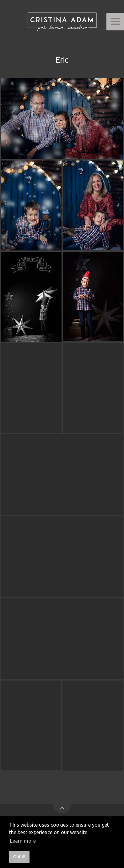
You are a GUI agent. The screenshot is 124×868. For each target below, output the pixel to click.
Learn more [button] (23, 841)
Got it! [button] (19, 857)
